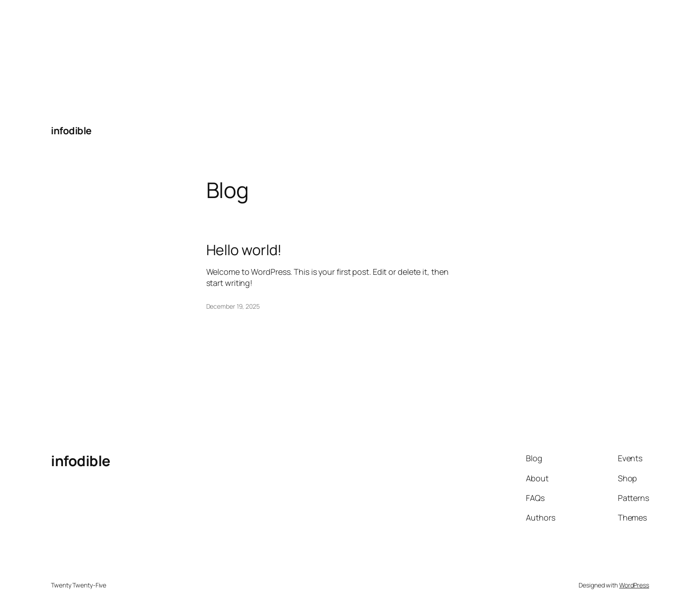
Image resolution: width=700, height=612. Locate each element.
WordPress (634, 585)
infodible (71, 131)
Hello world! (244, 250)
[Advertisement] (67, 56)
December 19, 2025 (233, 306)
